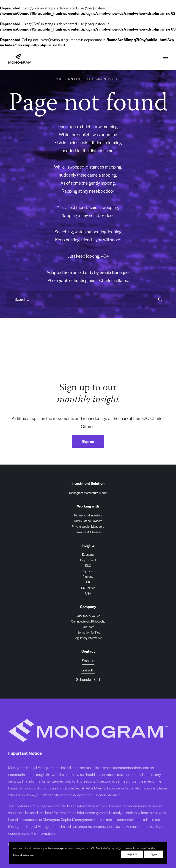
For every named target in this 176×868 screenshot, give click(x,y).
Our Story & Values (88, 616)
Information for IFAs (88, 632)
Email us (88, 661)
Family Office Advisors (88, 521)
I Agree (153, 854)
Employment (88, 560)
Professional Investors (88, 515)
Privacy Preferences (23, 855)
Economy (88, 554)
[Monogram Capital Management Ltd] (20, 59)
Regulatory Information (88, 638)
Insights (88, 545)
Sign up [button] (88, 441)
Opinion (88, 571)
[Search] (88, 299)
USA (88, 593)
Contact (88, 651)
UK (88, 582)
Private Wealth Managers (88, 526)
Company (88, 607)
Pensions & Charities (88, 532)
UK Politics (88, 588)
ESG (88, 565)
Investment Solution (88, 483)
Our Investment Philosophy (88, 621)
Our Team (88, 627)
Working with (88, 506)
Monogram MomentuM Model (88, 493)
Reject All (132, 854)
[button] (165, 59)
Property (88, 576)
